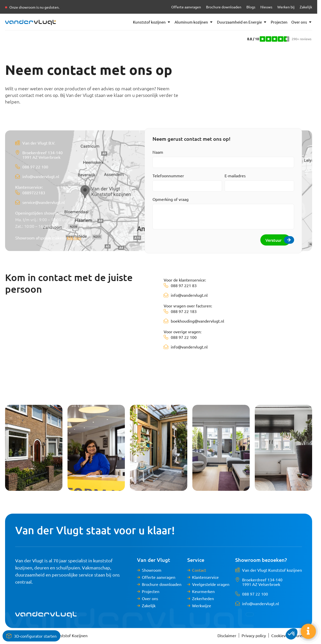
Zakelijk (306, 7)
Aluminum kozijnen (194, 22)
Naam (158, 152)
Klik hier (74, 238)
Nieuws (266, 7)
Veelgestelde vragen (211, 584)
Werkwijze (202, 605)
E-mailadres (235, 176)
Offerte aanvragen (186, 7)
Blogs (251, 7)
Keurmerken (203, 591)
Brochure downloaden (224, 7)
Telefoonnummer (168, 176)
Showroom (152, 570)
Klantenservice (205, 577)
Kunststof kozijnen (152, 22)
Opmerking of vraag (171, 199)
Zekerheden (203, 598)
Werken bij (286, 7)
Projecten (279, 22)
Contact (199, 570)
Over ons (302, 22)
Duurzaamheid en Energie (242, 22)
